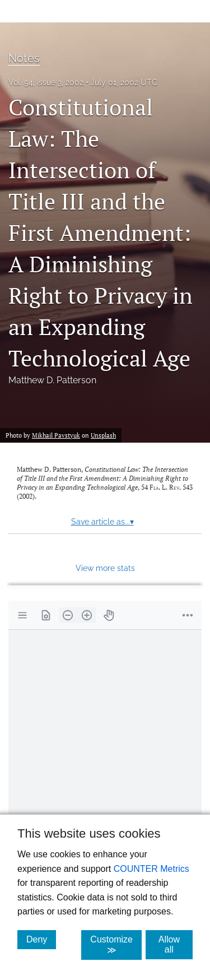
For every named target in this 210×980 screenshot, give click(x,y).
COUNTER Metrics (151, 869)
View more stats (105, 568)
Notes (24, 58)
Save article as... (102, 522)
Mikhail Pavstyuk (56, 435)
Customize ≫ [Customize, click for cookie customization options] (116, 945)
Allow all (176, 944)
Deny (41, 939)
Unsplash (103, 435)
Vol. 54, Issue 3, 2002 (46, 82)
